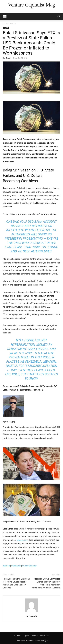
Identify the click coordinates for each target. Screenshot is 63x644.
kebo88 (6, 566)
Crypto (13, 23)
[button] (5, 17)
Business (17, 636)
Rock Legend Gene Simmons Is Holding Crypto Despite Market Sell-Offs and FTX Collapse (16, 583)
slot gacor (16, 566)
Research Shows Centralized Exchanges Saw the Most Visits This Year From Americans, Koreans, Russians (46, 583)
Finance (35, 636)
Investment (45, 636)
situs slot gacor (29, 566)
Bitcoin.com (22, 540)
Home (5, 23)
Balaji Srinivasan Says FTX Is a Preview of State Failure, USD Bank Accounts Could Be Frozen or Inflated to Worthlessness (31, 43)
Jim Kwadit (7, 58)
